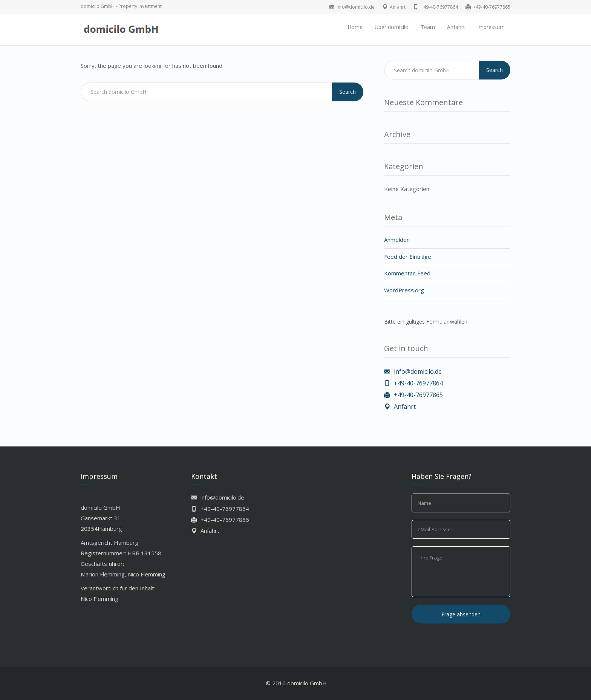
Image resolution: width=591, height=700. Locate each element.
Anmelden (397, 240)
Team (428, 27)
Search (348, 92)
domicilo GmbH (307, 683)
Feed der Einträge (408, 257)
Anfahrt (456, 27)
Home (355, 27)
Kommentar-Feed (407, 273)
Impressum (491, 27)
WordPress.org (404, 290)
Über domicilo (392, 27)
